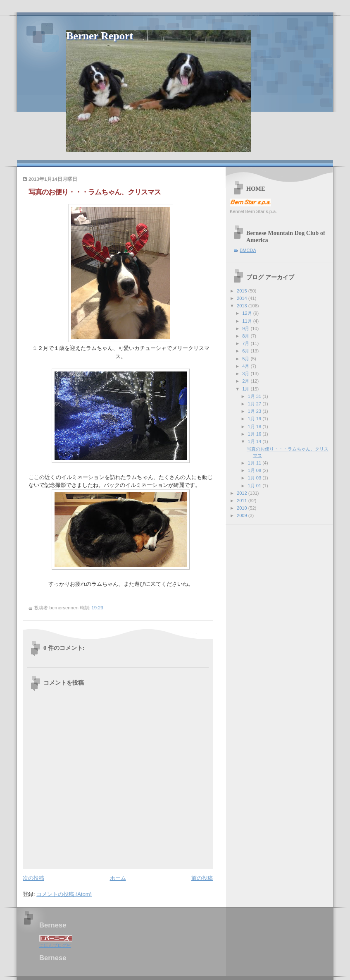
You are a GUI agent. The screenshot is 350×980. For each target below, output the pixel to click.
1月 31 (255, 396)
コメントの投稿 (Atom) (64, 894)
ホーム (118, 878)
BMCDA (248, 250)
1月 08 (255, 470)
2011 (243, 501)
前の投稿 (202, 878)
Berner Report (100, 36)
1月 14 (255, 441)
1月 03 (255, 478)
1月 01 (255, 486)
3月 (246, 374)
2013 (243, 306)
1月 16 (255, 434)
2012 (243, 493)
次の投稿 (33, 878)
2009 (243, 515)
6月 (246, 351)
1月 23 (255, 411)
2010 (243, 508)
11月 (248, 321)
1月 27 (255, 404)
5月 (246, 359)
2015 (243, 291)
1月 (246, 389)
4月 (246, 366)
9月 (246, 328)
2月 (246, 381)
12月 (248, 313)
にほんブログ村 (55, 945)
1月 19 (255, 419)
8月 (246, 336)
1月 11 (255, 463)
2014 (243, 298)
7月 (246, 343)
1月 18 (255, 427)
